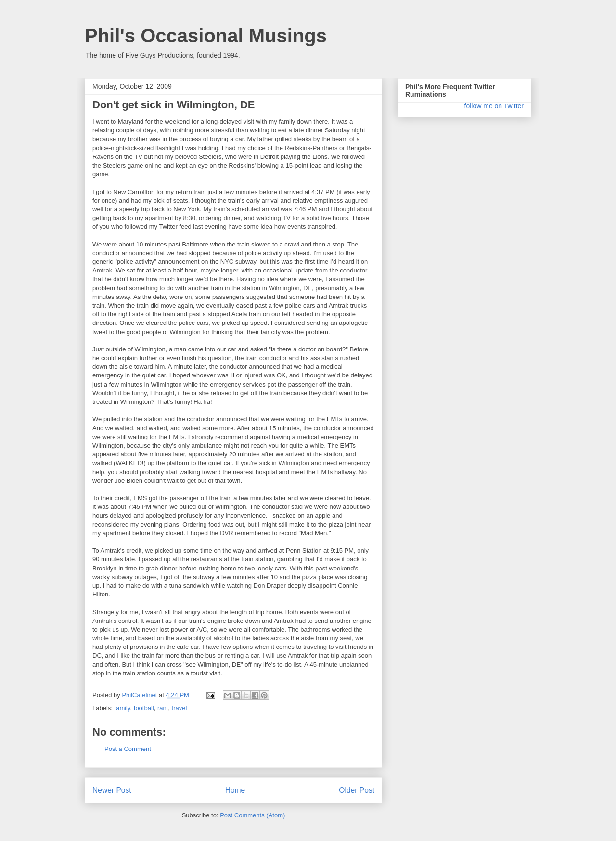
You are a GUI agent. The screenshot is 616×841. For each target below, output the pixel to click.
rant (163, 708)
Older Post (357, 790)
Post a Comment (128, 749)
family (122, 708)
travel (180, 708)
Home (235, 790)
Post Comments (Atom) (252, 815)
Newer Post (112, 790)
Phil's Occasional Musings (206, 36)
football (144, 708)
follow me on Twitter (494, 106)
